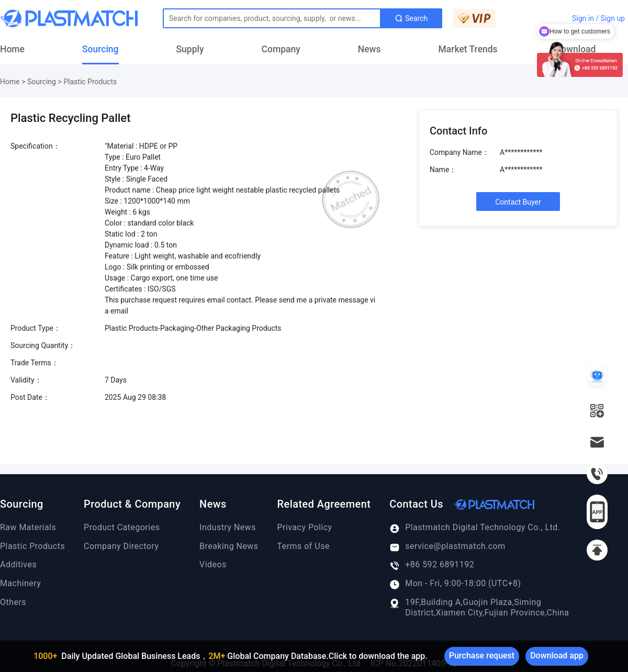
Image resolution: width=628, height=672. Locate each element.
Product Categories (122, 527)
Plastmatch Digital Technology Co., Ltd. (475, 528)
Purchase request (482, 656)
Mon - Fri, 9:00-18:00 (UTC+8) (455, 584)
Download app (557, 656)
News (369, 49)
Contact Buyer (518, 202)
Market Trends (468, 49)
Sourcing (100, 49)
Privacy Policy (305, 527)
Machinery (20, 583)
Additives (18, 564)
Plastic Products (90, 82)
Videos (213, 564)
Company (281, 49)
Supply (190, 49)
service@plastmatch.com (447, 546)
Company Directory (121, 546)
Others (13, 602)
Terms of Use (304, 546)
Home (12, 49)
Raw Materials (28, 527)
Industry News (228, 527)
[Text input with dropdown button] (272, 18)
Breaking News (229, 546)
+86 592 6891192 (432, 565)
